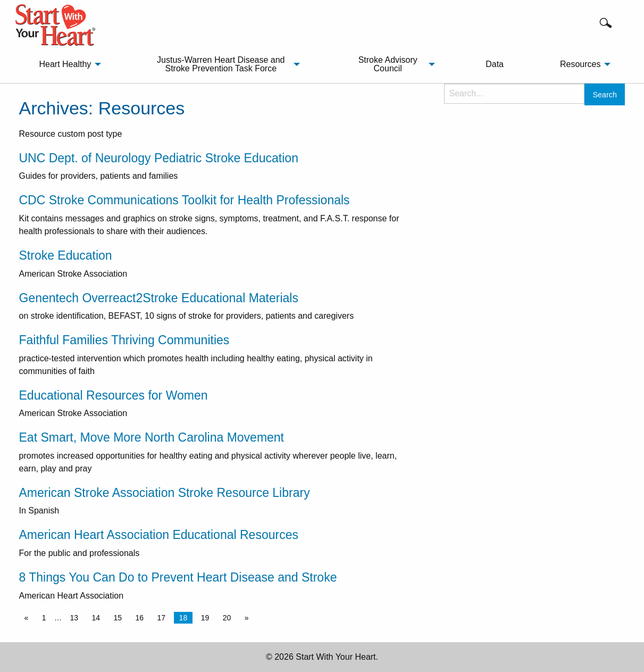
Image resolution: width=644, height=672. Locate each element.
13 (74, 618)
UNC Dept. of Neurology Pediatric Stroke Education (159, 158)
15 (118, 618)
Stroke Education (66, 255)
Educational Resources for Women (114, 395)
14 (96, 618)
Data (495, 64)
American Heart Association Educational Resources (159, 535)
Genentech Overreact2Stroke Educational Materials (159, 298)
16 (140, 618)
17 (162, 618)
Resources (580, 64)
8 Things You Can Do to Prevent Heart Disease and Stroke (178, 577)
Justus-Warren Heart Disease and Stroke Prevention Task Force (221, 64)
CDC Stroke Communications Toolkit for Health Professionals (185, 200)
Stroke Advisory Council (388, 64)
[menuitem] (67, 64)
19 (205, 618)
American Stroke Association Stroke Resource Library (165, 493)
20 (227, 618)
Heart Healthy (65, 64)
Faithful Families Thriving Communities (124, 340)
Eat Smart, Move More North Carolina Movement (152, 437)
